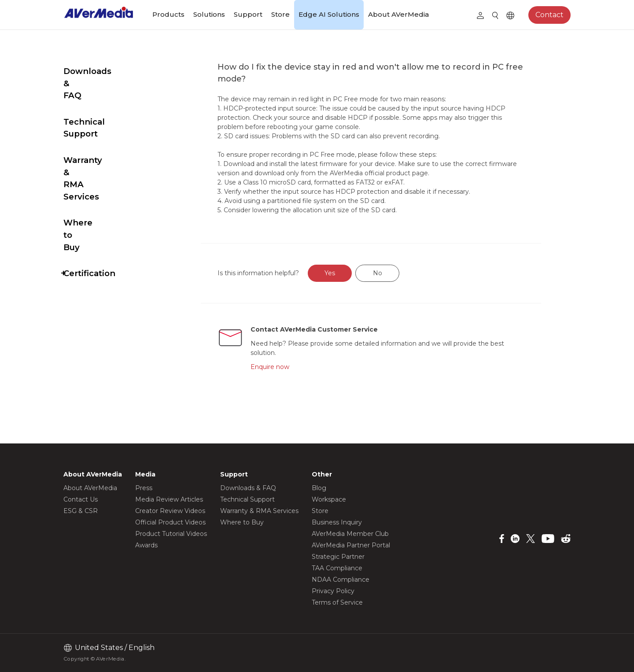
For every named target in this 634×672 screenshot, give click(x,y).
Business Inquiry (337, 522)
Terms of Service (337, 602)
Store (280, 14)
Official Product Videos (170, 522)
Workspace (329, 499)
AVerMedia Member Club (350, 534)
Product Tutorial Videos (171, 534)
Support (248, 14)
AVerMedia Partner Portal (351, 545)
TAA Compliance (337, 568)
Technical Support (102, 98)
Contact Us (81, 499)
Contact (549, 15)
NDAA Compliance (341, 580)
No (398, 273)
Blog (319, 488)
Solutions (209, 14)
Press (144, 488)
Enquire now (289, 367)
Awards (146, 545)
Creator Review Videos (170, 511)
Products (168, 14)
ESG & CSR (81, 511)
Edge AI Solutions (329, 14)
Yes (351, 273)
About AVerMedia (398, 14)
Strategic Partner (338, 557)
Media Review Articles (169, 499)
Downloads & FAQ (102, 71)
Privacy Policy (333, 591)
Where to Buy (93, 162)
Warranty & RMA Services (98, 130)
